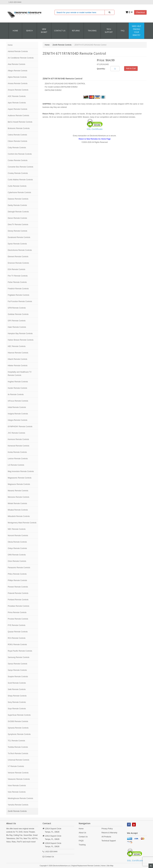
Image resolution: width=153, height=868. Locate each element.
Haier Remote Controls (17, 327)
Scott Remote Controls (17, 683)
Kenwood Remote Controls (18, 446)
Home (15, 31)
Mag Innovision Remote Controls (21, 471)
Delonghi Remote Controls (18, 212)
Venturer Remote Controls (18, 773)
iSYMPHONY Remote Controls (20, 427)
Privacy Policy (107, 829)
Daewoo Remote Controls (18, 199)
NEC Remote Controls (17, 529)
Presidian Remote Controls (18, 606)
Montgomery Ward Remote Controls (22, 523)
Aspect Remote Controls (17, 109)
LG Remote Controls (16, 465)
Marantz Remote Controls (18, 491)
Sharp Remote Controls (17, 696)
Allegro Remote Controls (18, 71)
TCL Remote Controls (16, 741)
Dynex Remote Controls (17, 244)
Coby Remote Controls (17, 148)
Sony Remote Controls (17, 702)
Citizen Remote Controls (17, 141)
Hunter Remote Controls (17, 388)
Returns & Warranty (109, 833)
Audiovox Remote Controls (18, 116)
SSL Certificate (95, 129)
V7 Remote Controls (16, 766)
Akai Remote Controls (17, 64)
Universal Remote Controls (18, 760)
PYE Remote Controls (17, 625)
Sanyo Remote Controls (17, 670)
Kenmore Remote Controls (18, 439)
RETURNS (76, 31)
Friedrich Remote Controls (18, 289)
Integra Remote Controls (18, 420)
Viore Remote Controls (17, 786)
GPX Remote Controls (17, 321)
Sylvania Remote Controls (18, 728)
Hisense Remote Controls (18, 353)
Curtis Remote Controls (17, 186)
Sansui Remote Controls (17, 664)
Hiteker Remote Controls (18, 366)
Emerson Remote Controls (18, 263)
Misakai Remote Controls (18, 510)
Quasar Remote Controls (18, 632)
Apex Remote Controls (17, 103)
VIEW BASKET (44, 31)
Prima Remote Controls (17, 612)
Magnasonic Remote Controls (20, 478)
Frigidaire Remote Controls (18, 295)
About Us (82, 833)
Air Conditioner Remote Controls (21, 58)
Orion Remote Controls (17, 561)
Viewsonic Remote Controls (19, 779)
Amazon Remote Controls (18, 90)
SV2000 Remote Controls (18, 721)
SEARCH (29, 31)
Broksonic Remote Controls (19, 128)
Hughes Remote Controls (18, 382)
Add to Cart (131, 68)
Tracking (92, 31)
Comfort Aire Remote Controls (20, 154)
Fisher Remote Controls (17, 282)
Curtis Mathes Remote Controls (20, 180)
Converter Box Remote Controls (20, 167)
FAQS (81, 841)
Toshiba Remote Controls (18, 747)
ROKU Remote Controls (17, 645)
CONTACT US (60, 31)
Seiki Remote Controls (17, 689)
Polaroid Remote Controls (18, 593)
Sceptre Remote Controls (18, 677)
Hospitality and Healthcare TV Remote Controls (20, 374)
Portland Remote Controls (18, 600)
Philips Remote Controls (17, 580)
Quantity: (101, 69)
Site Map (110, 866)
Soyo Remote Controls (17, 709)
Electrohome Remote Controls (20, 250)
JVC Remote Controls (16, 433)
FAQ (123, 31)
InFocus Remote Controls (18, 401)
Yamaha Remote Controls (18, 805)
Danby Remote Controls (17, 205)
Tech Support (109, 31)
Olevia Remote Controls (17, 542)
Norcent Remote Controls (18, 536)
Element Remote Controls (18, 257)
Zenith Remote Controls (17, 811)
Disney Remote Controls (17, 231)
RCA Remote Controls (17, 638)
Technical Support (109, 841)
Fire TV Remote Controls (18, 276)
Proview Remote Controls (18, 619)
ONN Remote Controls (17, 555)
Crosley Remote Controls (18, 173)
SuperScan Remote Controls (19, 715)
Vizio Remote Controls (17, 792)
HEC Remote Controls (17, 346)
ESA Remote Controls (17, 269)
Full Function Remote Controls (20, 301)
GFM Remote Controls (17, 308)
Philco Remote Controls (17, 574)
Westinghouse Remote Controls (20, 798)
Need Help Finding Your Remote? (136, 31)
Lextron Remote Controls (18, 459)
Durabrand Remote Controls (19, 237)
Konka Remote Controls (17, 452)
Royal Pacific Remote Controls (20, 651)
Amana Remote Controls (18, 83)
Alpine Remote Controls (17, 77)
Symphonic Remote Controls (19, 734)
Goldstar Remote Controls (18, 314)
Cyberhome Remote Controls (19, 192)
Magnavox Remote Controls (19, 484)
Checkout (140, 12)
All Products (106, 837)
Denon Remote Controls (17, 218)
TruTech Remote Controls (18, 753)
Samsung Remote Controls (19, 657)
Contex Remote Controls (18, 160)
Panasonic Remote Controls (19, 568)
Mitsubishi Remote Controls (19, 516)
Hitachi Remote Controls (17, 359)
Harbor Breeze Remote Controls (21, 340)
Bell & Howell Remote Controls (20, 122)
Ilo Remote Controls (16, 394)
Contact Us (50, 857)
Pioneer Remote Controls (18, 587)
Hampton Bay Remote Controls (20, 334)
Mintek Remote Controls (17, 503)
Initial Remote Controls (17, 407)
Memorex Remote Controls (18, 497)
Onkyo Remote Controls (17, 548)
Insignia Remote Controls (18, 414)
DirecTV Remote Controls (18, 225)
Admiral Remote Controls (18, 51)
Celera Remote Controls (17, 135)
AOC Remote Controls (17, 96)
